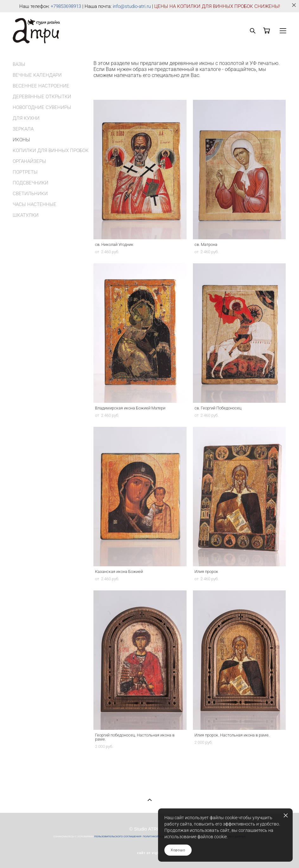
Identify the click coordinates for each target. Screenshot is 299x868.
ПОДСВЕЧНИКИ (31, 183)
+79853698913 (66, 6)
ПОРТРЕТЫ (25, 172)
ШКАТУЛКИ (26, 215)
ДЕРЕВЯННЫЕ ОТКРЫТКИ (42, 97)
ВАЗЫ (19, 64)
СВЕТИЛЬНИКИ (30, 194)
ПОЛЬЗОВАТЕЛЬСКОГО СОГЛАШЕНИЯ (118, 836)
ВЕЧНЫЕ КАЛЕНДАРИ (37, 75)
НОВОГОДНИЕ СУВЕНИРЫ (42, 107)
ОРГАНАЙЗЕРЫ (29, 161)
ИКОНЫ (21, 140)
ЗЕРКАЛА (23, 129)
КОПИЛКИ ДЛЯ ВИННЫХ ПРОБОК (51, 151)
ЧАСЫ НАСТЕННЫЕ (35, 204)
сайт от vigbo (149, 853)
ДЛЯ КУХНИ (26, 118)
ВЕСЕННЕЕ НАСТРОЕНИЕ (41, 86)
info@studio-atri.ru (132, 6)
